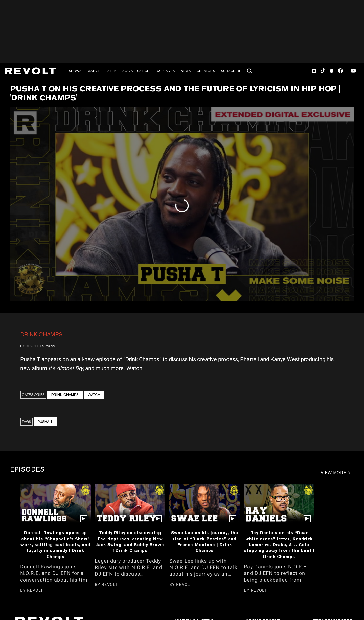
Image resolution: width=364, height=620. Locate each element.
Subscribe (231, 71)
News (186, 71)
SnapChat (332, 71)
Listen (111, 71)
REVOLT (32, 346)
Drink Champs (41, 334)
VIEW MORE (334, 473)
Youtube (353, 71)
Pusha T (45, 422)
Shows (75, 71)
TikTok (323, 71)
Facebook (340, 71)
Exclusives (165, 71)
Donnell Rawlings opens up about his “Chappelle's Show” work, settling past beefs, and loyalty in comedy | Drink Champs (55, 545)
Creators (206, 71)
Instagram (314, 71)
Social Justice (136, 71)
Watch (93, 71)
